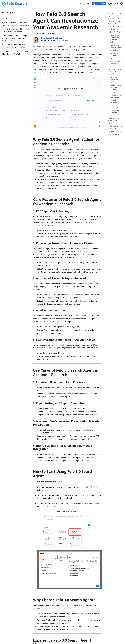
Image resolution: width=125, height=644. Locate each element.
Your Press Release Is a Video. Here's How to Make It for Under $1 (15, 30)
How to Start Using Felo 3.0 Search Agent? (114, 120)
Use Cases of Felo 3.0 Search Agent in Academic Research (115, 71)
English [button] (112, 4)
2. (114, 39)
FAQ (89, 4)
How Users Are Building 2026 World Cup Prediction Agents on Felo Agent (16, 24)
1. (115, 31)
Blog (82, 4)
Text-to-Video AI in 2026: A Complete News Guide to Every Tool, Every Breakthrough (15, 38)
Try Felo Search (99, 4)
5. (115, 62)
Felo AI (62, 482)
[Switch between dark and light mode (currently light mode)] (121, 4)
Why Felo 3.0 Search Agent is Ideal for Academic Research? (115, 16)
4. (114, 54)
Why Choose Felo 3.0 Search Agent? (115, 127)
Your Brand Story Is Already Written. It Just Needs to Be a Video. (15, 53)
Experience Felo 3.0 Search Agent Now (114, 133)
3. (115, 48)
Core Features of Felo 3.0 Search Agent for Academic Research (115, 24)
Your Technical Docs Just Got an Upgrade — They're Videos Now (14, 46)
